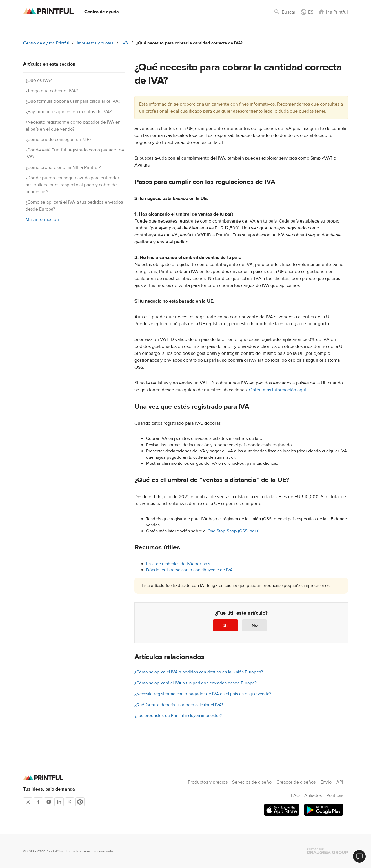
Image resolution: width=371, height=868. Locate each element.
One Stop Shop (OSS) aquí (233, 531)
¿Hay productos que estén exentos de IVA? (69, 112)
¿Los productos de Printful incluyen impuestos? (178, 716)
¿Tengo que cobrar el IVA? (52, 91)
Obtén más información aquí (278, 390)
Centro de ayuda (102, 12)
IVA (125, 43)
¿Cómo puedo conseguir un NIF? (58, 140)
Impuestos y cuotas (95, 43)
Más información (42, 220)
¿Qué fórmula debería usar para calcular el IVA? (73, 101)
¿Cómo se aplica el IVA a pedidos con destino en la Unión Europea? (199, 672)
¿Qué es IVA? (39, 80)
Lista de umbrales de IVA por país (178, 564)
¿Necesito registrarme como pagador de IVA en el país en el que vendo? (203, 694)
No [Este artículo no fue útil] (255, 625)
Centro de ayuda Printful (46, 43)
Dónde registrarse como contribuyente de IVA (189, 570)
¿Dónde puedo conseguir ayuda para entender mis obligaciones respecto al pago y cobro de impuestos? (72, 185)
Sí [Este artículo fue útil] (225, 625)
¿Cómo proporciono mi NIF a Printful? (63, 167)
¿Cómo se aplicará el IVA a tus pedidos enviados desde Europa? (195, 683)
